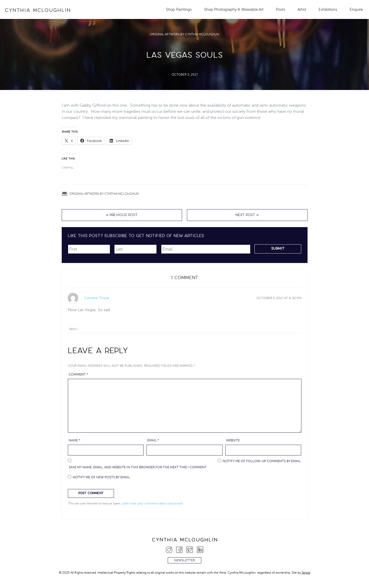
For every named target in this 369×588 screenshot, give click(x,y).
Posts (281, 9)
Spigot (306, 573)
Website (233, 440)
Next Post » (247, 215)
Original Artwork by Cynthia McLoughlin (184, 34)
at (279, 298)
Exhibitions (328, 9)
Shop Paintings (179, 9)
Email (153, 440)
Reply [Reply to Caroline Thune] (73, 329)
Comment (78, 374)
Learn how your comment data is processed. (153, 503)
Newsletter (184, 560)
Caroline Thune (97, 298)
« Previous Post (122, 215)
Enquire (356, 9)
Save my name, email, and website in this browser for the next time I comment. (138, 467)
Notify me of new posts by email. (102, 477)
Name (74, 440)
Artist (302, 9)
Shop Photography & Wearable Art (234, 9)
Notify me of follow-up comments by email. (262, 461)
